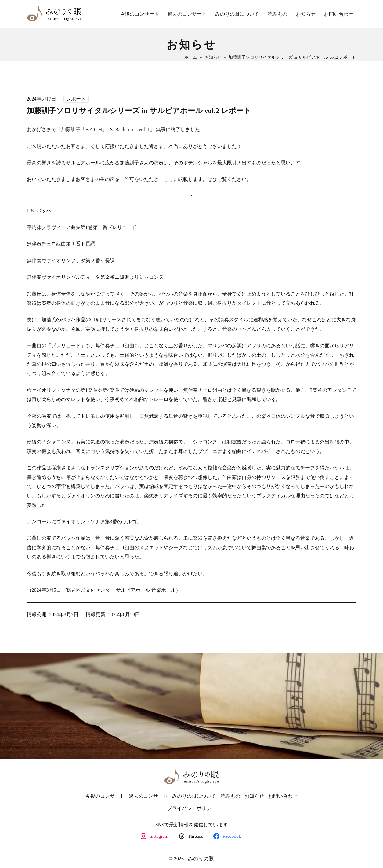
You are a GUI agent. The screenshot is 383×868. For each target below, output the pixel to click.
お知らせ (213, 57)
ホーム (191, 57)
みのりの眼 (201, 859)
